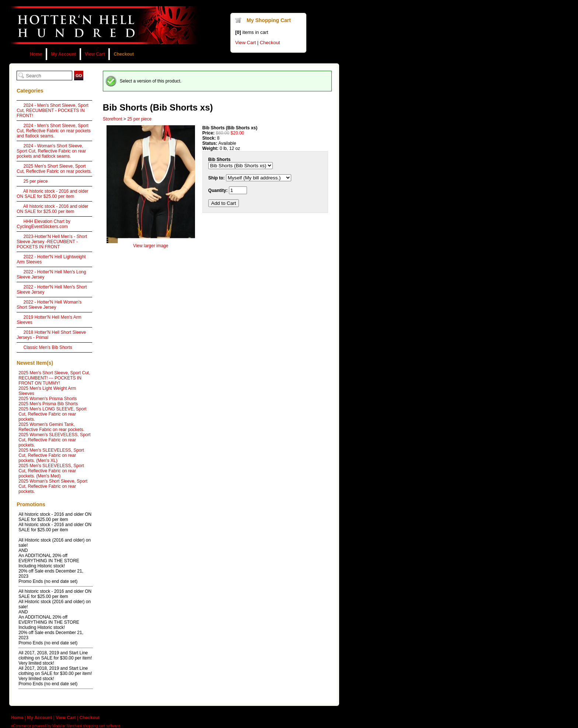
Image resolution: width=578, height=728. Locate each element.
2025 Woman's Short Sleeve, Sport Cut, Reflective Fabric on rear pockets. (53, 486)
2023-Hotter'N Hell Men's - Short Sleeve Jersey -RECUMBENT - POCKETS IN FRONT (52, 242)
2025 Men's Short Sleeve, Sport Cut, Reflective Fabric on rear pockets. (54, 169)
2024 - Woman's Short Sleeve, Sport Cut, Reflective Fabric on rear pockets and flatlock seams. (51, 151)
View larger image (151, 246)
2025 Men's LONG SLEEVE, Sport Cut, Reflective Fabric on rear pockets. (52, 414)
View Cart (95, 54)
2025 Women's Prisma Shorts (48, 399)
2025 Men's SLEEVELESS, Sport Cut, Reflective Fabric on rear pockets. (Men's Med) (51, 471)
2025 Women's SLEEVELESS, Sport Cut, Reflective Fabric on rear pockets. (55, 440)
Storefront (113, 119)
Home (36, 54)
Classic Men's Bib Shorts (48, 347)
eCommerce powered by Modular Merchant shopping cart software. (66, 726)
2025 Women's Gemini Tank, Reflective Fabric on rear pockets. (51, 427)
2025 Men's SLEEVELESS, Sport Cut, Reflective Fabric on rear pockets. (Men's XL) (51, 455)
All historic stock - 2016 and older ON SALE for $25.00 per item (52, 194)
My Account (63, 54)
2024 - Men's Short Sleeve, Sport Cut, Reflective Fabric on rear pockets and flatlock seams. (54, 131)
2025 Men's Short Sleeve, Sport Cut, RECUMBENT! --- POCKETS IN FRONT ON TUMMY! (54, 378)
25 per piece (35, 181)
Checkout (124, 54)
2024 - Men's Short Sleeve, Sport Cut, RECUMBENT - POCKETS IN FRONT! (53, 111)
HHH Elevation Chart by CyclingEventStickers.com (43, 224)
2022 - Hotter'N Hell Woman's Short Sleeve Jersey (49, 305)
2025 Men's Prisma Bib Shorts (48, 404)
